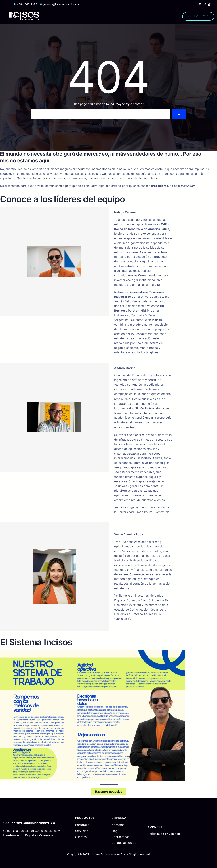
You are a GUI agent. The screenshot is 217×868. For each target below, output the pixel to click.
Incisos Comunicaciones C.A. (33, 823)
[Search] (179, 114)
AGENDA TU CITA (198, 16)
